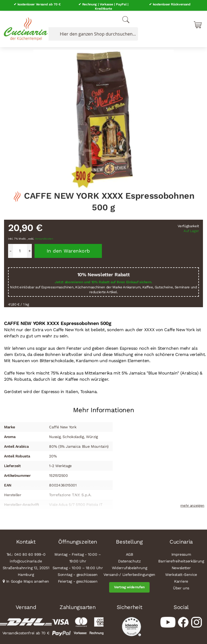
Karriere (181, 580)
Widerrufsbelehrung (130, 567)
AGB (130, 554)
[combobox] (92, 33)
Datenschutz (129, 560)
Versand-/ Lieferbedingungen (129, 574)
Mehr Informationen (104, 409)
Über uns (181, 587)
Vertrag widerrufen (129, 586)
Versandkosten (44, 238)
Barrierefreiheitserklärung (181, 560)
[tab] (103, 407)
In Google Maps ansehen (28, 580)
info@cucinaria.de (26, 560)
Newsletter (181, 567)
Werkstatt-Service (181, 574)
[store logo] (24, 27)
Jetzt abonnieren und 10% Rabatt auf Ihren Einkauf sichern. (103, 281)
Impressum (181, 554)
